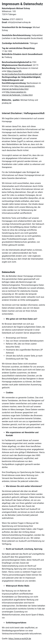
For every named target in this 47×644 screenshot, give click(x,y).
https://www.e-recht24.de (20, 639)
